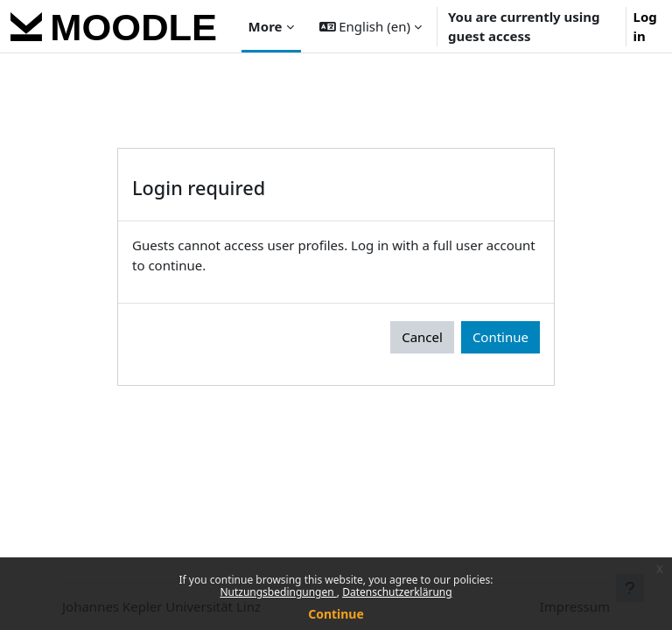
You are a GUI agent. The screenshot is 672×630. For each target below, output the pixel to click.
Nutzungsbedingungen (278, 592)
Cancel (422, 337)
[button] (371, 26)
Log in (645, 27)
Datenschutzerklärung (397, 592)
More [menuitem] (266, 26)
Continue (336, 614)
